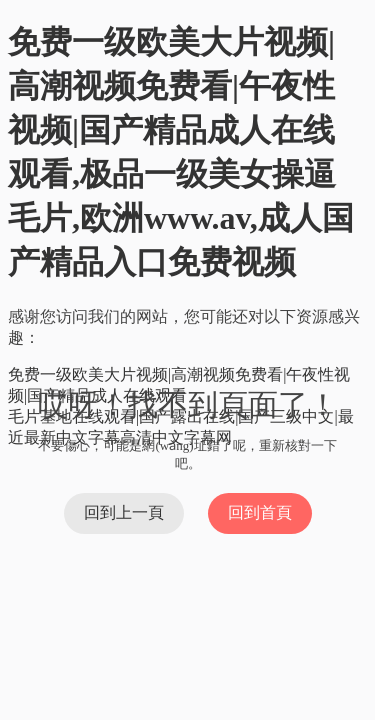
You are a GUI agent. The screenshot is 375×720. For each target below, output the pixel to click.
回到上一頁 (124, 512)
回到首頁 (260, 512)
